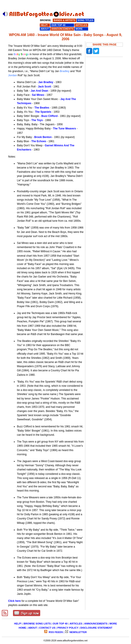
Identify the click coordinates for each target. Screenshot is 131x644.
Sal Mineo (38, 95)
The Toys (37, 120)
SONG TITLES (86, 20)
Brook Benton (43, 137)
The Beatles (42, 108)
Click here (14, 601)
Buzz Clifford (49, 116)
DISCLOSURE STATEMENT (96, 628)
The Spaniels (43, 112)
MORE (113, 624)
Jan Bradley (46, 82)
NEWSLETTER (78, 632)
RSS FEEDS (56, 632)
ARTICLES (76, 624)
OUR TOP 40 (60, 624)
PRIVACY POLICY (68, 628)
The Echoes (39, 141)
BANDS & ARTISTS (64, 20)
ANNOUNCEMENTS (96, 624)
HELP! (18, 624)
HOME (22, 628)
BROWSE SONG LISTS (37, 624)
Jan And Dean (39, 91)
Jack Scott (44, 87)
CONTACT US (47, 628)
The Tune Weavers (65, 129)
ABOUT (33, 628)
